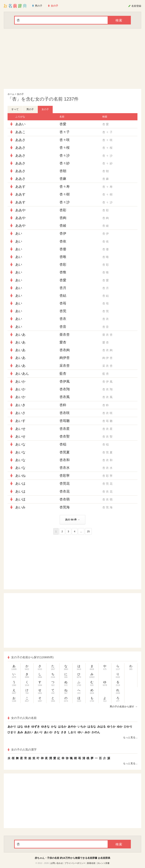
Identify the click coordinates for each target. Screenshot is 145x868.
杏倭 (63, 249)
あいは (20, 484)
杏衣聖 (65, 436)
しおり (72, 732)
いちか (82, 727)
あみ (20, 732)
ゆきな (45, 727)
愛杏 (63, 342)
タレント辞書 (103, 863)
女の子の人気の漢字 (22, 749)
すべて (15, 109)
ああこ (20, 132)
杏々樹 (65, 194)
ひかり (128, 727)
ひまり (12, 732)
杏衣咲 (65, 413)
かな (54, 727)
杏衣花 (65, 491)
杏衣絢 (65, 350)
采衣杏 (65, 366)
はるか (62, 727)
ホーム (11, 94)
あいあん (22, 374)
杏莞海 (65, 507)
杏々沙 (65, 156)
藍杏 (63, 374)
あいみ (20, 507)
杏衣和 (65, 460)
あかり (12, 727)
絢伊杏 (65, 358)
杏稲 (63, 444)
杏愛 (63, 124)
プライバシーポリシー (75, 863)
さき (64, 732)
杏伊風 (65, 381)
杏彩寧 (65, 476)
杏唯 (63, 257)
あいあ (20, 335)
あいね (20, 476)
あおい (29, 732)
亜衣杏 (65, 335)
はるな (92, 727)
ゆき (27, 727)
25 (88, 531)
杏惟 (63, 272)
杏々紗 (65, 163)
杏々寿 (65, 187)
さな (57, 732)
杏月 (63, 288)
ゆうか (111, 727)
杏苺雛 (65, 421)
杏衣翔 (65, 389)
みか (87, 732)
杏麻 (63, 179)
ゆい (80, 732)
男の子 (30, 109)
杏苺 (63, 303)
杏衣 (63, 319)
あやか (72, 727)
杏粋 (63, 405)
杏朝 (63, 171)
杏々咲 (65, 140)
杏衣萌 (65, 499)
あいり (38, 732)
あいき (20, 405)
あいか (20, 381)
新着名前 (91, 863)
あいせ (20, 429)
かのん (96, 732)
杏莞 (63, 311)
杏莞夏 (65, 452)
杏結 (63, 296)
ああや (20, 210)
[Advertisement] (72, 59)
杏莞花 (65, 484)
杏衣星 (65, 429)
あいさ (20, 413)
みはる (101, 727)
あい (19, 233)
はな (20, 727)
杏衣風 (65, 397)
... (81, 531)
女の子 (20, 94)
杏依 (63, 241)
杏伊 (63, 233)
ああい (20, 124)
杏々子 (65, 132)
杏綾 (63, 226)
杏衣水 (65, 468)
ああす (20, 187)
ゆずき (36, 727)
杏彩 (63, 210)
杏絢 (63, 218)
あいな (20, 444)
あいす (20, 421)
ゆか (120, 727)
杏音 (63, 327)
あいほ (20, 499)
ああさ (20, 140)
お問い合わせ (57, 863)
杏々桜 (65, 148)
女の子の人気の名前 (22, 718)
